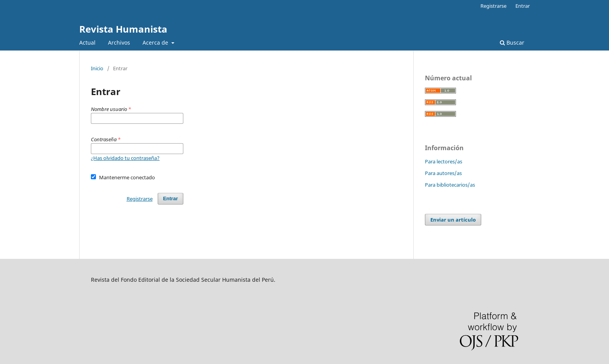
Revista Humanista (123, 29)
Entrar (523, 6)
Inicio (97, 68)
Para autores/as (443, 173)
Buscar (512, 42)
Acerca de (156, 42)
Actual (87, 42)
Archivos (119, 42)
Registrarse (493, 6)
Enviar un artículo (453, 220)
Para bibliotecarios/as (450, 185)
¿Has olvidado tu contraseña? (125, 158)
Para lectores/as (444, 161)
